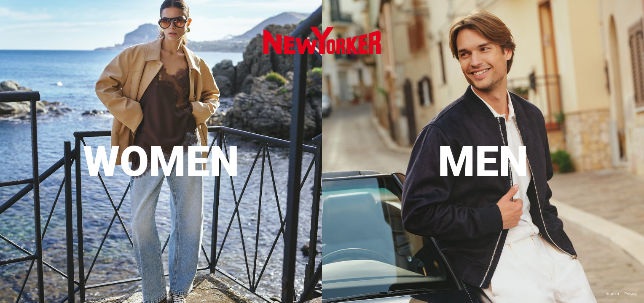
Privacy (631, 294)
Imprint (612, 294)
